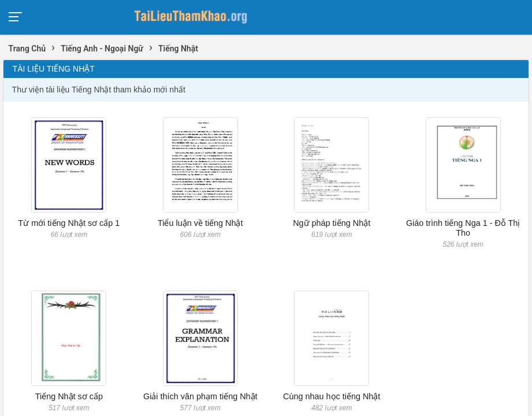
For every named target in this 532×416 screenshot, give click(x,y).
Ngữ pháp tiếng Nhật (332, 223)
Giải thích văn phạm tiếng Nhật (200, 396)
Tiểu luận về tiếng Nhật (200, 223)
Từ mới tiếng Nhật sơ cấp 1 (69, 223)
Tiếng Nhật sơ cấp (69, 396)
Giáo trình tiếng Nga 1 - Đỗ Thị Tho (463, 228)
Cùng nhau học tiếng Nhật (332, 396)
